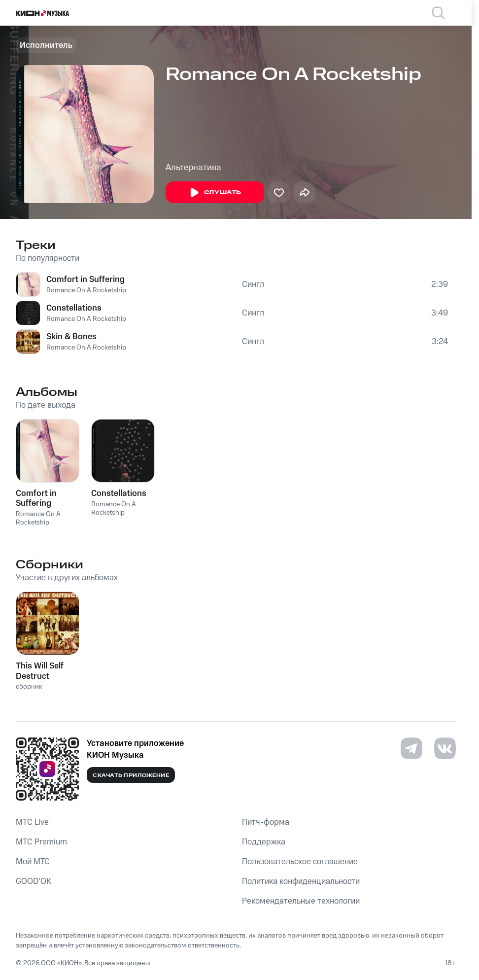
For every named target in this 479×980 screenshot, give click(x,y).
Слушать (215, 193)
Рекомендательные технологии (301, 901)
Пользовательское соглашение (300, 862)
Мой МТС (33, 862)
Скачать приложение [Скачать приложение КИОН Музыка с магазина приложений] (131, 775)
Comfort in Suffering (86, 280)
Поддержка (264, 842)
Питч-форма (266, 822)
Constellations (74, 308)
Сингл (253, 284)
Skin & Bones (71, 337)
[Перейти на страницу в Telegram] (411, 748)
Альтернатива (193, 168)
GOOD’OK (34, 881)
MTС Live (32, 822)
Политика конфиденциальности (301, 881)
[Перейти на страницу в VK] (445, 748)
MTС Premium (41, 842)
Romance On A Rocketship (86, 290)
